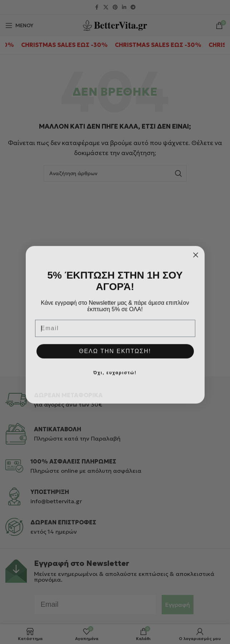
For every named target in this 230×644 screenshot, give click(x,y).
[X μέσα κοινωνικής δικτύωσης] (106, 7)
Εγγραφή (178, 605)
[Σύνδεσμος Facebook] (97, 7)
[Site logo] (115, 25)
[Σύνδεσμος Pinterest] (115, 7)
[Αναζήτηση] (115, 173)
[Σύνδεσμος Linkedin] (124, 7)
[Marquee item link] (80, 45)
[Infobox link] (115, 400)
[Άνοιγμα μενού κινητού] (19, 25)
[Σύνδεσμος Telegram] (133, 7)
